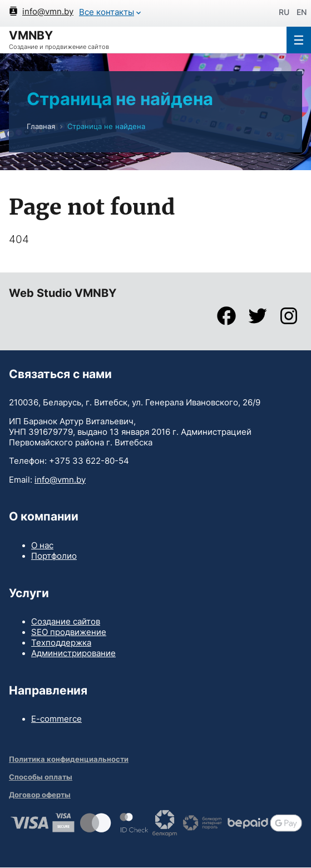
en (302, 12)
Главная (41, 127)
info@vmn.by (60, 480)
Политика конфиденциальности (69, 759)
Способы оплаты (41, 777)
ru (284, 12)
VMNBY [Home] (31, 35)
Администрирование (73, 653)
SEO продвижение (69, 632)
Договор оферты (40, 795)
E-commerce (56, 719)
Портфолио (54, 556)
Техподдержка (61, 643)
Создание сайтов (66, 622)
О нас (42, 545)
